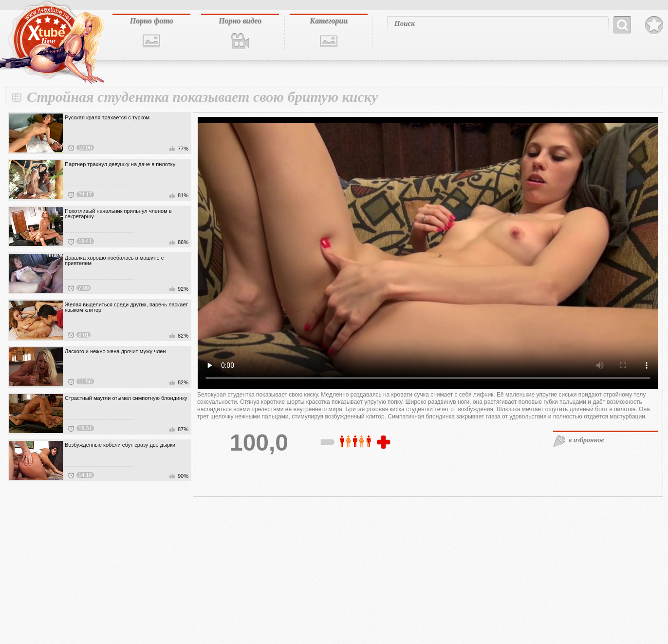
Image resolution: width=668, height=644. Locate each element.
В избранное (654, 25)
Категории (329, 21)
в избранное (586, 440)
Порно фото (151, 21)
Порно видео (240, 21)
